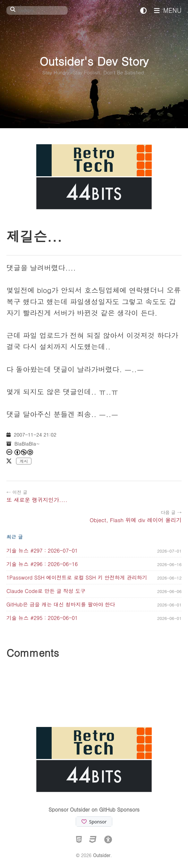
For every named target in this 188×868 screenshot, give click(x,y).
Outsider (102, 855)
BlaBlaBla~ (27, 443)
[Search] (37, 10)
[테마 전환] (143, 10)
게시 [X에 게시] (24, 461)
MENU (168, 10)
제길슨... (34, 236)
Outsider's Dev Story (94, 61)
